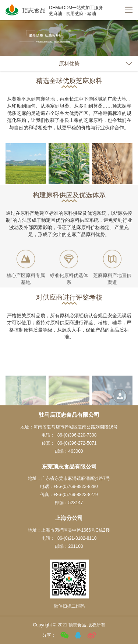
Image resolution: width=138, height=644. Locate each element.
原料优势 (69, 64)
